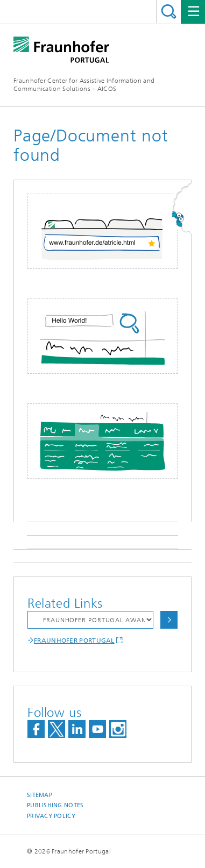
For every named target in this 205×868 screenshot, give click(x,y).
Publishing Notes (55, 805)
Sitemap (40, 795)
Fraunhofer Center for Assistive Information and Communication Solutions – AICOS (84, 85)
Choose (169, 620)
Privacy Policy (51, 816)
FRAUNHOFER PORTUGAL (74, 641)
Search (169, 12)
